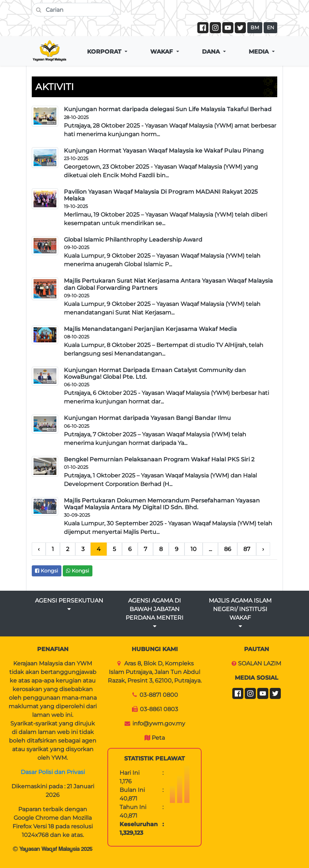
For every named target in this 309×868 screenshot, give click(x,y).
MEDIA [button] (260, 52)
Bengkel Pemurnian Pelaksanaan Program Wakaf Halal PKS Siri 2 (159, 459)
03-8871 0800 (159, 695)
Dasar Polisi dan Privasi (53, 772)
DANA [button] (212, 52)
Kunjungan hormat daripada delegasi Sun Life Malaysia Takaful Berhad (168, 109)
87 (247, 549)
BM (255, 28)
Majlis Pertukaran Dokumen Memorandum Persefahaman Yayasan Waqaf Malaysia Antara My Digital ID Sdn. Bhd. (162, 504)
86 (228, 549)
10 (194, 549)
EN (270, 28)
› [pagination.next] (263, 549)
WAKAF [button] (162, 52)
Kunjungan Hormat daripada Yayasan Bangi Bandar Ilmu (147, 418)
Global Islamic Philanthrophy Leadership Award (133, 240)
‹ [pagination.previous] (39, 549)
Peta (158, 738)
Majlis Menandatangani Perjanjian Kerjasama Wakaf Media (150, 329)
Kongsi (47, 571)
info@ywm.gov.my (159, 723)
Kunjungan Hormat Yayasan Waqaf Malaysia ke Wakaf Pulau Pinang (164, 151)
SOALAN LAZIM (260, 663)
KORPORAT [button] (105, 52)
